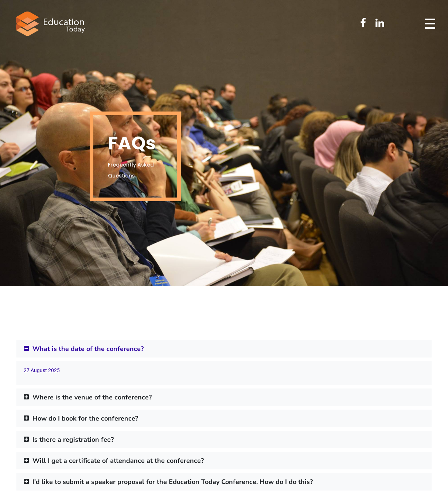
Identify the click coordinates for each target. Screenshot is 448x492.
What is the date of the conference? (88, 349)
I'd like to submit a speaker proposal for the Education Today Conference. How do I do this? (173, 482)
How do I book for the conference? (85, 418)
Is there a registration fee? (73, 440)
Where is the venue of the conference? (92, 397)
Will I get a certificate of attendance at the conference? (118, 461)
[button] (224, 349)
